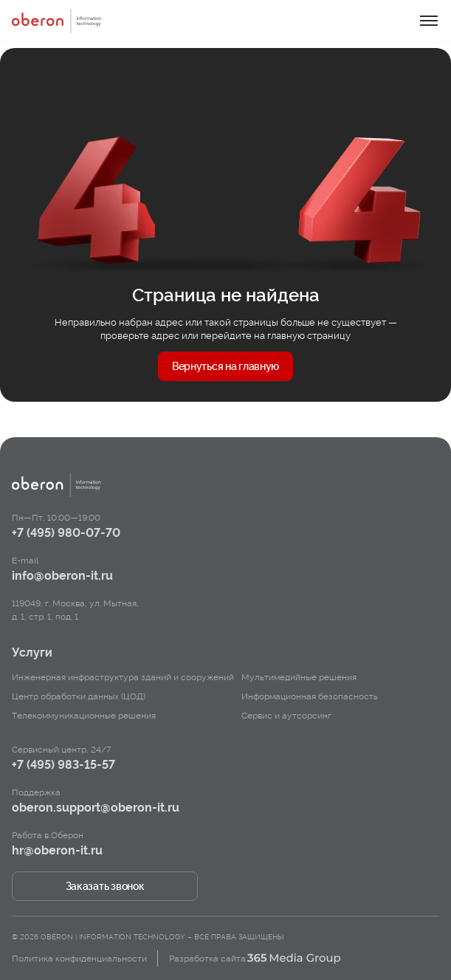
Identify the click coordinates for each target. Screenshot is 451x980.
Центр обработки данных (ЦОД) (79, 696)
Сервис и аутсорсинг (286, 716)
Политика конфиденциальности (79, 959)
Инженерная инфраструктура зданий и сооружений (123, 677)
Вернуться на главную (225, 366)
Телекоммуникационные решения (84, 716)
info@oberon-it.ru (62, 576)
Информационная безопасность (310, 696)
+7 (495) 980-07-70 (66, 533)
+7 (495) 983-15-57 (63, 765)
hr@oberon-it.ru (57, 850)
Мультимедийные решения (299, 677)
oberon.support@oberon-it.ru (96, 808)
